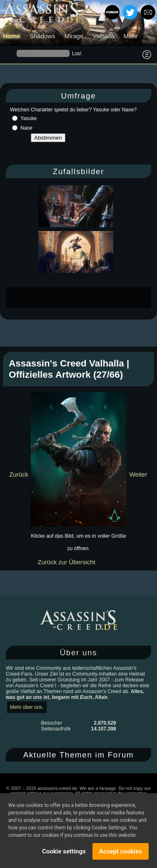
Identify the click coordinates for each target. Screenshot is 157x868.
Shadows (42, 36)
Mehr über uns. (27, 707)
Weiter (138, 474)
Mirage (74, 36)
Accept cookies (121, 851)
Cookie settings (64, 851)
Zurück (19, 474)
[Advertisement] (81, 298)
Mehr (131, 36)
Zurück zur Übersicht (66, 562)
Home (12, 36)
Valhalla (103, 36)
